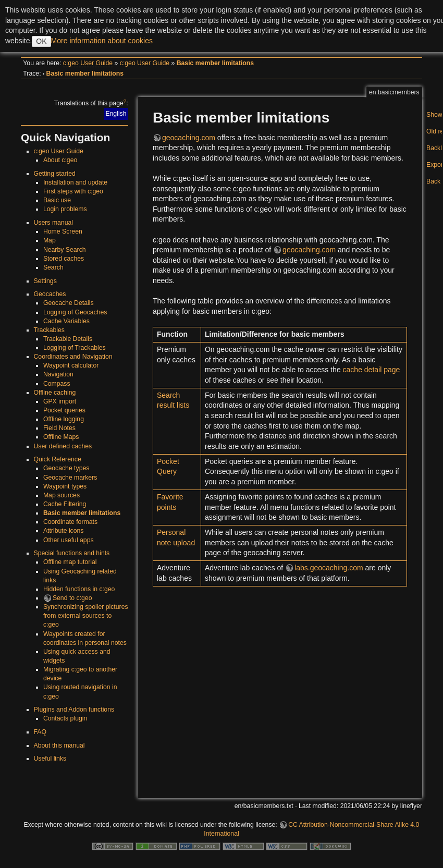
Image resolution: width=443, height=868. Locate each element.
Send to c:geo (72, 598)
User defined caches (63, 446)
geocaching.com (189, 138)
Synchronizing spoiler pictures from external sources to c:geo (86, 616)
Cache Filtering (65, 504)
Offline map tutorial (70, 562)
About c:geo (60, 160)
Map (50, 240)
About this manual (59, 745)
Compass (57, 384)
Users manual (54, 223)
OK (41, 41)
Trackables (49, 330)
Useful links (50, 759)
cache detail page (372, 370)
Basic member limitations (215, 63)
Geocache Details (69, 303)
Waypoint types (65, 486)
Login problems (65, 209)
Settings (45, 281)
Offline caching (55, 393)
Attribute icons (64, 531)
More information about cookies (102, 41)
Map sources (61, 495)
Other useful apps (69, 540)
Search (53, 267)
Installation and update (75, 182)
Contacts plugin (65, 718)
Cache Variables (66, 321)
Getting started (55, 174)
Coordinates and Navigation (73, 357)
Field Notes (59, 428)
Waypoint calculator (71, 365)
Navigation (58, 374)
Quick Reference (58, 459)
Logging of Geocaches (75, 312)
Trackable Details (68, 339)
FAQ (40, 732)
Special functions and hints (72, 553)
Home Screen (63, 231)
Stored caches (64, 259)
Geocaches (50, 294)
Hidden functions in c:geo (79, 589)
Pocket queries (64, 410)
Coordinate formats (70, 522)
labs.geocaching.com (329, 568)
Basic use (57, 200)
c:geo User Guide (88, 63)
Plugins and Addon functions (74, 710)
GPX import (60, 401)
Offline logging (64, 419)
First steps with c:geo (73, 191)
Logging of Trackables (75, 348)
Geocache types (66, 468)
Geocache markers (70, 478)
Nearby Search (65, 250)
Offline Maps (61, 437)
